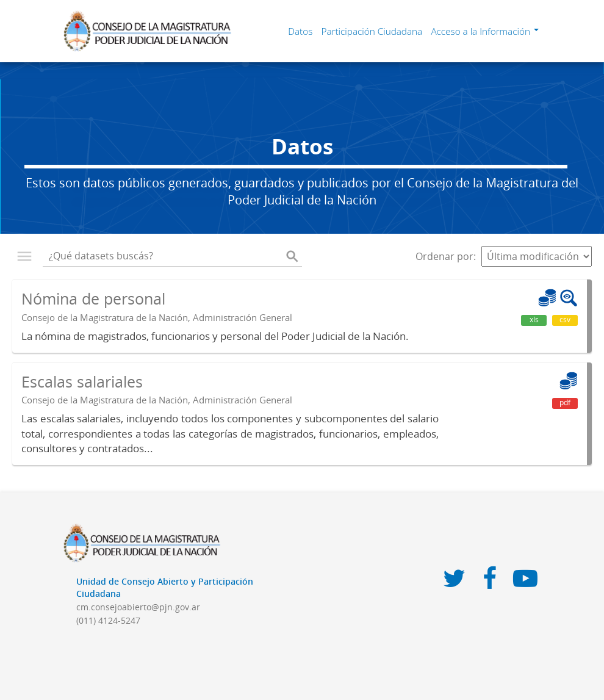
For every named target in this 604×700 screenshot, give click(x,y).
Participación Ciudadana (372, 31)
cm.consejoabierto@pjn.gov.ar (138, 607)
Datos (300, 31)
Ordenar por (444, 256)
